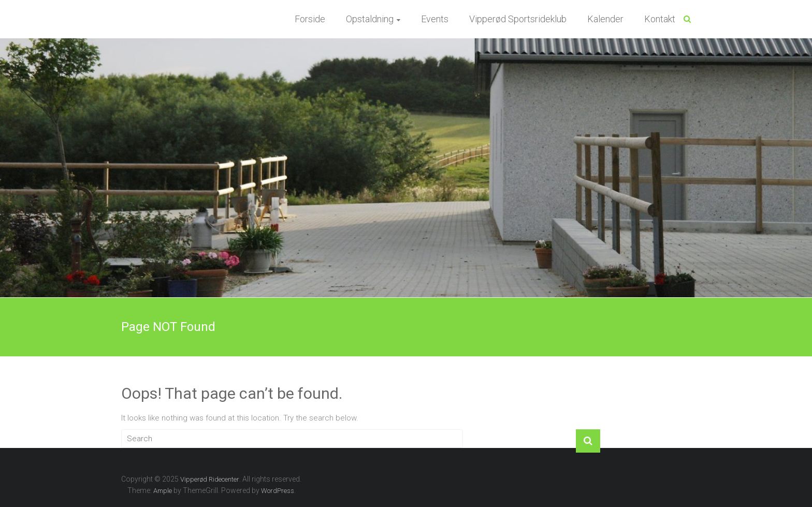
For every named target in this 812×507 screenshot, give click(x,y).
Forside (310, 19)
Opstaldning (370, 19)
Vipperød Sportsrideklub (518, 19)
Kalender (605, 19)
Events (435, 19)
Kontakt (660, 19)
